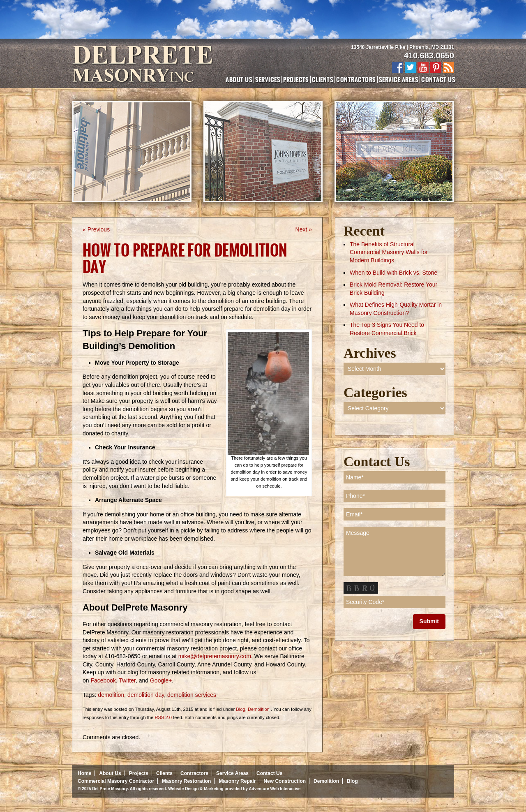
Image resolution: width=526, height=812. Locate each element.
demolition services (192, 695)
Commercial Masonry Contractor (116, 781)
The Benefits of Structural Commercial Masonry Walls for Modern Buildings (389, 252)
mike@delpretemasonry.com (215, 656)
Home (84, 773)
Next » (304, 229)
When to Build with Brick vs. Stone (393, 273)
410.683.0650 (429, 56)
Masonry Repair (237, 781)
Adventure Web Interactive (275, 789)
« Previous (96, 229)
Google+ (161, 680)
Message (394, 551)
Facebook (103, 680)
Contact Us (438, 79)
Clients (323, 79)
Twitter (127, 680)
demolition (111, 695)
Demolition (259, 709)
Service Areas (399, 79)
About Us (239, 79)
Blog (240, 709)
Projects (296, 79)
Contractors (356, 79)
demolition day (146, 695)
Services (268, 79)
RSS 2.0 (163, 717)
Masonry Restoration (186, 781)
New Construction (285, 781)
